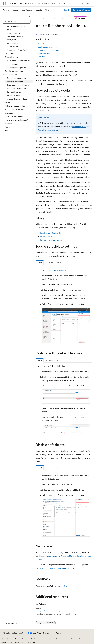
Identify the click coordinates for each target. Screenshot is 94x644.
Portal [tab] (40, 263)
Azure (45, 18)
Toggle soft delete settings (47, 47)
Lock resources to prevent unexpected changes (56, 568)
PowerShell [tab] (49, 263)
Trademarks (19, 642)
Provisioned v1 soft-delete (51, 236)
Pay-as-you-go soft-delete (51, 240)
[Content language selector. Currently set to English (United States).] (13, 633)
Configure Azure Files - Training (48, 611)
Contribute (43, 639)
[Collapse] (30, 16)
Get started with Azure (81, 10)
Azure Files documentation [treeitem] (15, 26)
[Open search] (82, 3)
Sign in (88, 3)
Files (62, 18)
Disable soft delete (44, 53)
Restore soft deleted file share (49, 50)
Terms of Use (7, 642)
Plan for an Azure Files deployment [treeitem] (15, 38)
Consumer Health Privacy (69, 639)
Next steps (41, 57)
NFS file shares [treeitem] (12, 47)
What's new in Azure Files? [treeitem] (17, 50)
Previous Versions (21, 639)
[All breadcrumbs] (38, 18)
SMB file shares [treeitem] (13, 43)
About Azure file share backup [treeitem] (18, 89)
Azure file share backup (48, 130)
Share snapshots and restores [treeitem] (18, 85)
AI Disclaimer (7, 639)
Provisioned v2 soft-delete (51, 233)
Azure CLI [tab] (61, 263)
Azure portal (59, 270)
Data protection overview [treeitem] (16, 78)
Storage (54, 18)
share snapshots (79, 126)
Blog (32, 639)
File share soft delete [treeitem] (15, 82)
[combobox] (17, 22)
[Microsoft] (5, 3)
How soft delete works (46, 44)
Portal (67, 10)
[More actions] (90, 18)
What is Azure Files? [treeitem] (14, 33)
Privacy (53, 639)
